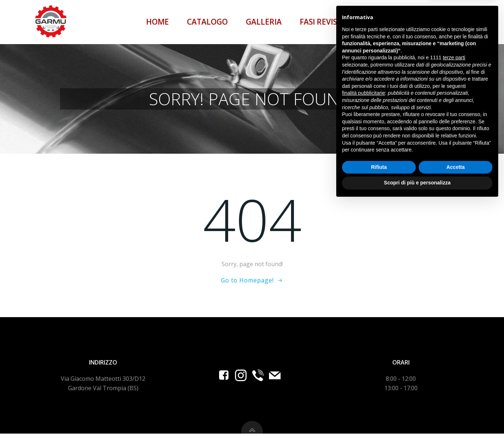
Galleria (265, 22)
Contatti (447, 22)
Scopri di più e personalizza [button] (417, 419)
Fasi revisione (328, 22)
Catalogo (208, 22)
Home (159, 22)
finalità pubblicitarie (364, 329)
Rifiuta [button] (379, 404)
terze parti (454, 294)
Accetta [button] (456, 404)
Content (392, 22)
